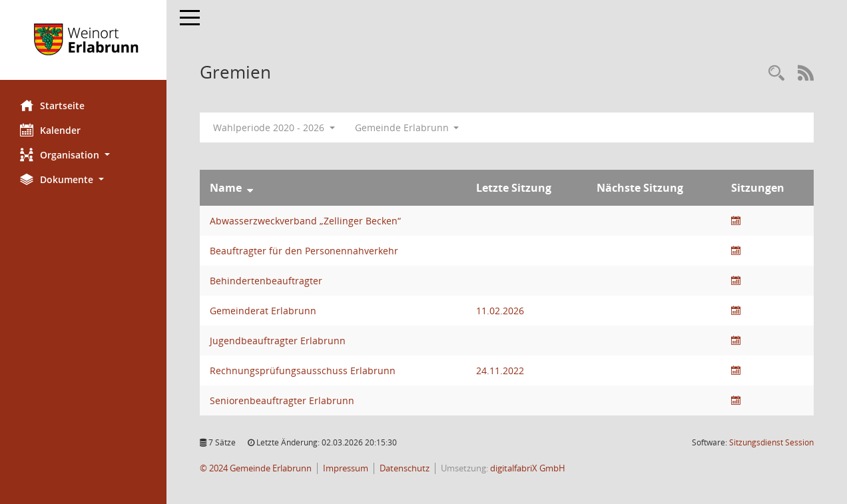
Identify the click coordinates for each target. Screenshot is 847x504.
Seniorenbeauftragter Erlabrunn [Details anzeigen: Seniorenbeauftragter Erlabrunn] (282, 400)
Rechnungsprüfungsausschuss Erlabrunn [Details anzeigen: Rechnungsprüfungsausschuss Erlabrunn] (303, 371)
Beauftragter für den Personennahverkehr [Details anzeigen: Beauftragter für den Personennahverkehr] (304, 251)
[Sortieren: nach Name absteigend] (250, 188)
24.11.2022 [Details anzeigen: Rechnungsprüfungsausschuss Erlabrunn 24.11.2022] (500, 371)
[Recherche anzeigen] (776, 74)
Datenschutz (405, 468)
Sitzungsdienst (771, 442)
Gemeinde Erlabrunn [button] (407, 127)
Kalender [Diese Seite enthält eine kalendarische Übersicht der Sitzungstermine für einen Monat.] (50, 130)
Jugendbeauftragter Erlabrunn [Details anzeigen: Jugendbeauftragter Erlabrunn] (278, 341)
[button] (83, 155)
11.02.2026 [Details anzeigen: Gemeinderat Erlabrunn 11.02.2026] (500, 311)
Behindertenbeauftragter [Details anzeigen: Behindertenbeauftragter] (266, 281)
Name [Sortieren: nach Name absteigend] (226, 188)
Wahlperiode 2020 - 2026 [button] (274, 127)
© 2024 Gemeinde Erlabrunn (256, 468)
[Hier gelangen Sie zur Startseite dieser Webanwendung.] (83, 40)
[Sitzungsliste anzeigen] (736, 221)
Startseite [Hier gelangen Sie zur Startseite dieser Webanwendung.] (52, 105)
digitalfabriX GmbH (528, 468)
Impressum (346, 468)
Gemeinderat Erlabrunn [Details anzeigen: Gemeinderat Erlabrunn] (263, 311)
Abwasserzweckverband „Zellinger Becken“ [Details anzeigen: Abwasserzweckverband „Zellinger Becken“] (305, 221)
